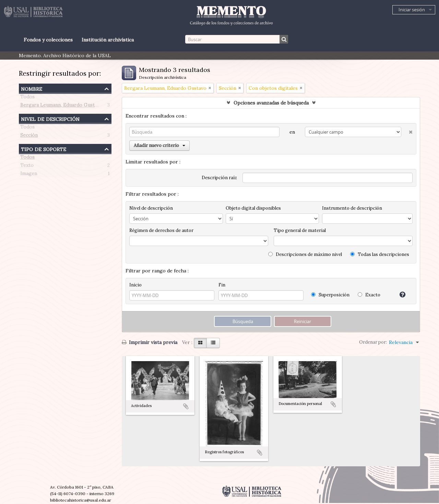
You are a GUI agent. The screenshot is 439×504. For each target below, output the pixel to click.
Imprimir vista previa (150, 342)
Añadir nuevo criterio (159, 145)
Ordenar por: (373, 342)
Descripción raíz (219, 178)
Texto (27, 167)
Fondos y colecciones (48, 40)
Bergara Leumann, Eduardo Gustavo (61, 106)
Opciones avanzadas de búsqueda (271, 103)
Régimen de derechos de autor (161, 230)
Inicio (135, 285)
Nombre (32, 88)
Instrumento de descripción (352, 208)
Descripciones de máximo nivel (305, 254)
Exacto (369, 295)
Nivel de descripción (50, 118)
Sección (29, 136)
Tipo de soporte (44, 149)
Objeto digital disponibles (253, 208)
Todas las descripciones (380, 254)
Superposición (330, 295)
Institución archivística (108, 40)
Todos (27, 98)
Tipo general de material (300, 230)
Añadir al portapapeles (186, 406)
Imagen (29, 175)
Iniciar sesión (412, 10)
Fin (222, 285)
